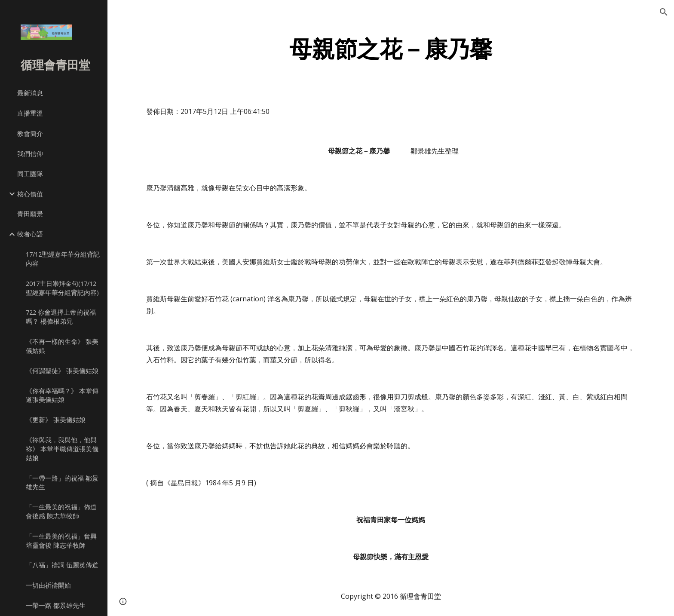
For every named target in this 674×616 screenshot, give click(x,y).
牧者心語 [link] (30, 234)
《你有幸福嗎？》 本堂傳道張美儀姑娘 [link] (62, 395)
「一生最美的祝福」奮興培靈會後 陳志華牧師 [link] (61, 541)
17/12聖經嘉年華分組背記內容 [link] (63, 259)
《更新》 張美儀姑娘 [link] (56, 420)
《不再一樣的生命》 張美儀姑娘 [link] (62, 346)
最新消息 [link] (30, 93)
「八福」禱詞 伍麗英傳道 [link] (62, 565)
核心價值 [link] (30, 194)
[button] (664, 12)
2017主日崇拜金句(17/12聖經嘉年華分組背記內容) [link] (62, 288)
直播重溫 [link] (30, 113)
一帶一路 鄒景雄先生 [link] (56, 605)
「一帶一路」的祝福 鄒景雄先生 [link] (62, 483)
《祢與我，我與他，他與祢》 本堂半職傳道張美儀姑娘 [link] (62, 449)
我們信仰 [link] (30, 153)
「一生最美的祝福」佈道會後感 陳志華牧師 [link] (61, 511)
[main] (391, 49)
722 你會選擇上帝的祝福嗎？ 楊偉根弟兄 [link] (61, 317)
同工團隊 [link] (30, 174)
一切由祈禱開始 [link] (48, 585)
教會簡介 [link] (30, 133)
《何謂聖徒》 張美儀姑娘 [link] (62, 371)
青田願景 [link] (30, 214)
